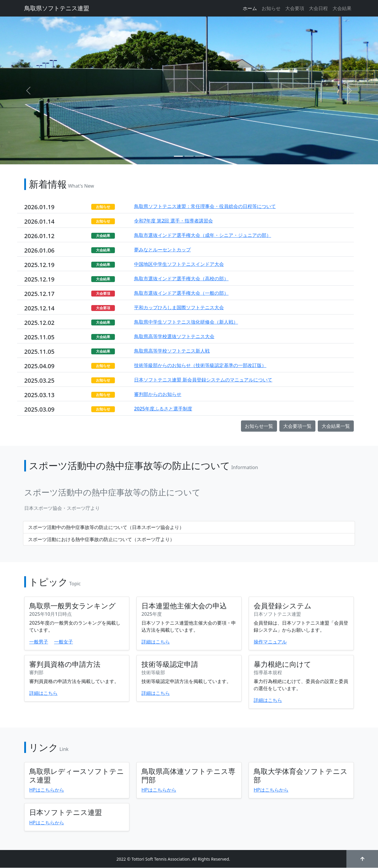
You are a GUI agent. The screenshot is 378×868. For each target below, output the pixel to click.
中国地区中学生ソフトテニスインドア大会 (179, 264)
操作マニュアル (270, 642)
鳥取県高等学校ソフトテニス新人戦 (172, 351)
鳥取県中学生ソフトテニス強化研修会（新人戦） (186, 322)
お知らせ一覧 (259, 426)
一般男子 (39, 642)
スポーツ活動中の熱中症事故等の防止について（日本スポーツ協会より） (106, 527)
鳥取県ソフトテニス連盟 (57, 8)
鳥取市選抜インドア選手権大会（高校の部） (181, 279)
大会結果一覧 (336, 426)
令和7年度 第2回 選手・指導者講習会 (173, 221)
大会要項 (295, 8)
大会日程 (318, 8)
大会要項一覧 (297, 426)
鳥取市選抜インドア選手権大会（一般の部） (181, 293)
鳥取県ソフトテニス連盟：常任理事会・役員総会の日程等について (205, 206)
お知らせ (271, 8)
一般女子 (63, 642)
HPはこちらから (47, 790)
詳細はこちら (156, 642)
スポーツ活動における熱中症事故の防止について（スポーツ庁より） (101, 539)
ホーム (250, 8)
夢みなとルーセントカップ (162, 250)
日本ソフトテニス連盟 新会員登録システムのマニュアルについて (203, 380)
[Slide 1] (178, 156)
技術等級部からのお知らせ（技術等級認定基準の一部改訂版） (200, 365)
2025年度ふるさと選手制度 (163, 409)
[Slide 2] (189, 156)
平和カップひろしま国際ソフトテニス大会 (179, 307)
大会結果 (342, 8)
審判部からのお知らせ (158, 394)
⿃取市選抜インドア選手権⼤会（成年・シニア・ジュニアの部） (203, 235)
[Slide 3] (200, 156)
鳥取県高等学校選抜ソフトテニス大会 (174, 336)
